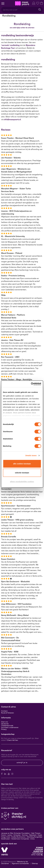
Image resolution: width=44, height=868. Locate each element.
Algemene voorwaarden (20, 864)
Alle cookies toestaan (22, 464)
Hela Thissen (36, 833)
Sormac (25, 835)
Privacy (4, 729)
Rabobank (33, 835)
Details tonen (31, 455)
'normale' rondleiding (10, 45)
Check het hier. (12, 740)
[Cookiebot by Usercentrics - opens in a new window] (31, 384)
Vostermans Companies (20, 839)
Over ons (5, 722)
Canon (4, 835)
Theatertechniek (7, 726)
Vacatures (5, 724)
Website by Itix (22, 862)
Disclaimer (5, 864)
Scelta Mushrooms (18, 837)
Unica (32, 839)
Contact (4, 711)
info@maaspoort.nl (12, 120)
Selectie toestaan (22, 473)
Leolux (10, 835)
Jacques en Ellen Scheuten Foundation (15, 833)
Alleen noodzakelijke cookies (22, 482)
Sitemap (35, 864)
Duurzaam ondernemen (10, 728)
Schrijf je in (22, 763)
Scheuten (17, 835)
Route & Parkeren (8, 713)
